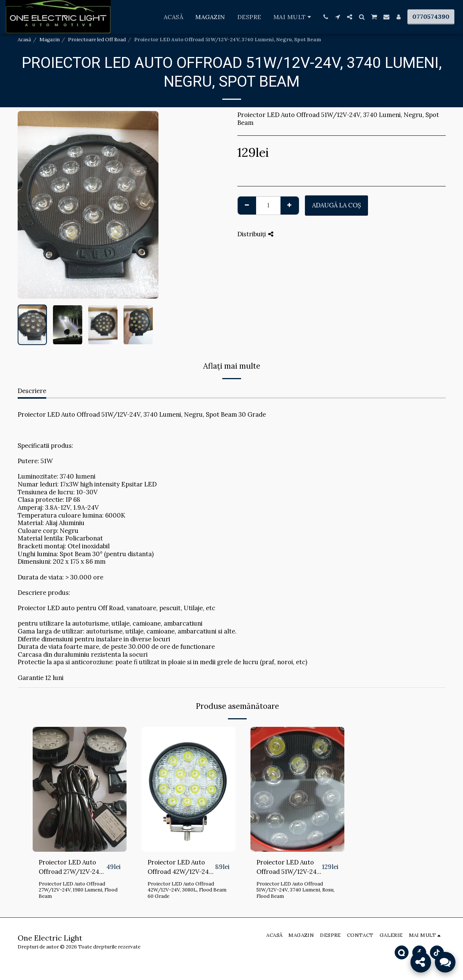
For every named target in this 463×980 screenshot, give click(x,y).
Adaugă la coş (336, 205)
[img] (80, 789)
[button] (326, 17)
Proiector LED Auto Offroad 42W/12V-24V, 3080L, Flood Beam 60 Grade (181, 867)
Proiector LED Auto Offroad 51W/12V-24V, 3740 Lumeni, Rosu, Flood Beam (289, 867)
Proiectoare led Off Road (97, 40)
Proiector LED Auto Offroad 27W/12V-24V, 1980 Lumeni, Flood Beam (72, 867)
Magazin (50, 40)
